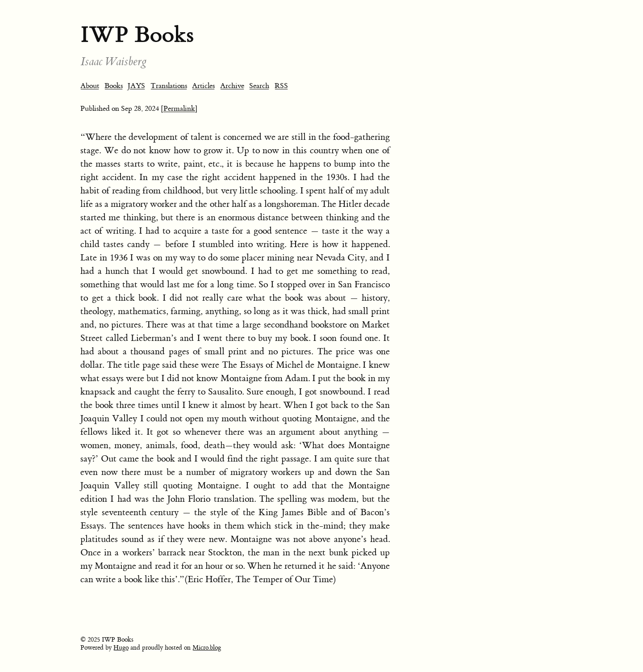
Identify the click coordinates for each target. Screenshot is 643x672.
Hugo (121, 648)
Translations (169, 86)
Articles (203, 86)
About (90, 86)
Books (114, 86)
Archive (232, 86)
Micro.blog (207, 648)
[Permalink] (179, 109)
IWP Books (137, 35)
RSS (281, 86)
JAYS (136, 86)
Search (259, 86)
